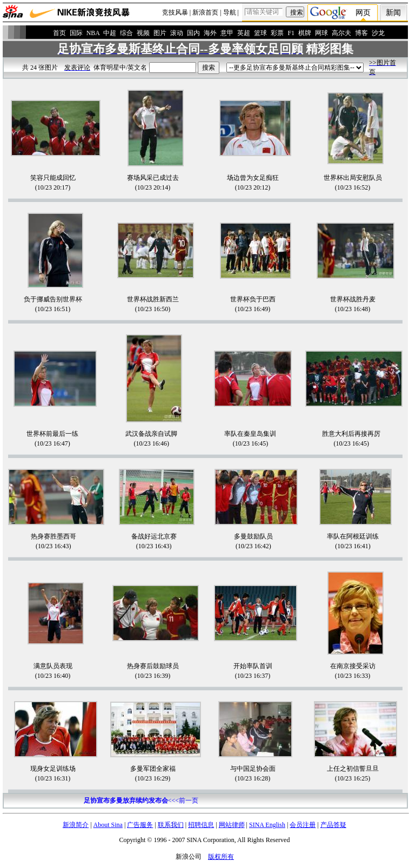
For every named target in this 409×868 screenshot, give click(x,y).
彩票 (277, 33)
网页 (363, 13)
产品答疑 (333, 825)
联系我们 (171, 825)
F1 (291, 33)
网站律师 (232, 825)
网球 (321, 33)
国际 (76, 33)
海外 (210, 33)
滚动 (177, 33)
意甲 (227, 33)
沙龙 (378, 33)
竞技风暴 (175, 12)
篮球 (260, 33)
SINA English (267, 825)
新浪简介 (76, 825)
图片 (160, 33)
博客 (361, 33)
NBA (93, 33)
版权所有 (221, 857)
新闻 (393, 13)
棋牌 (305, 33)
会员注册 (303, 825)
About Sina (108, 825)
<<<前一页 (141, 800)
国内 (193, 33)
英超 (244, 33)
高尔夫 (341, 33)
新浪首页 (205, 12)
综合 (126, 33)
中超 (110, 33)
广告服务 (140, 825)
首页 (59, 33)
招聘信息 (201, 825)
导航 (230, 12)
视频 (143, 33)
